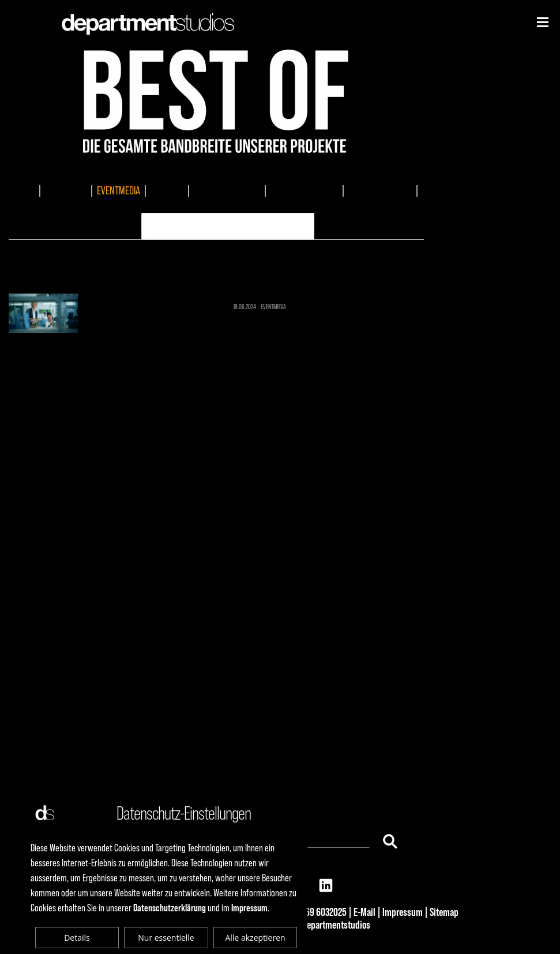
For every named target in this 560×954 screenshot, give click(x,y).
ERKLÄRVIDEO (218, 205)
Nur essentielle (166, 938)
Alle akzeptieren (255, 938)
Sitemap (444, 912)
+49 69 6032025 (318, 912)
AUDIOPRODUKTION (380, 190)
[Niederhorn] (543, 22)
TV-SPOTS (167, 190)
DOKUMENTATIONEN (227, 190)
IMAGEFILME (66, 190)
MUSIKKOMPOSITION (304, 190)
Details (77, 938)
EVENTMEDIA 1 (217, 264)
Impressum (403, 912)
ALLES (24, 190)
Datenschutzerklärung (170, 908)
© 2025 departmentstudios (322, 925)
